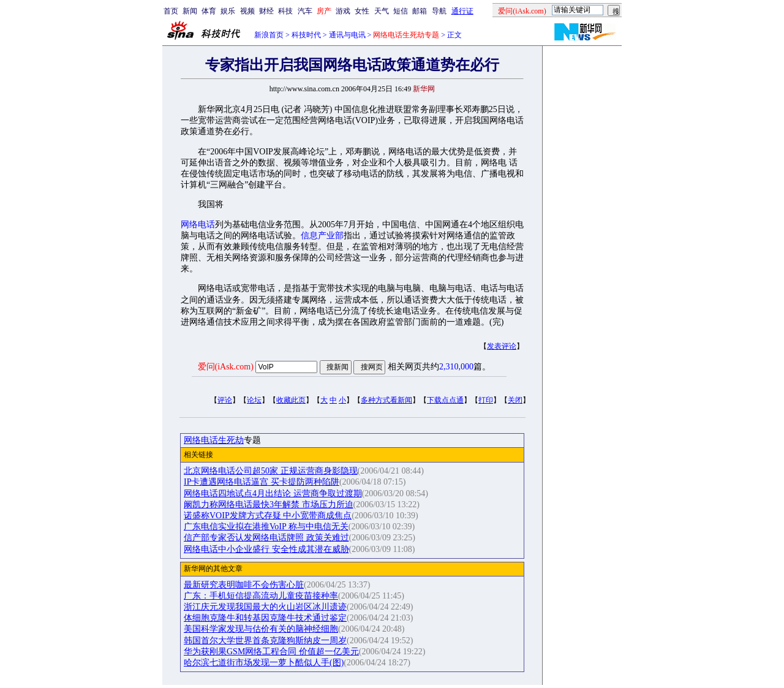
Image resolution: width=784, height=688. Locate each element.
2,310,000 (456, 367)
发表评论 (502, 346)
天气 (382, 11)
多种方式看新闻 (386, 400)
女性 (362, 11)
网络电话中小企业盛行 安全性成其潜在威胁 (266, 549)
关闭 (515, 400)
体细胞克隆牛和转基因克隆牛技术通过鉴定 (265, 618)
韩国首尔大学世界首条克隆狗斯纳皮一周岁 (265, 641)
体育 (209, 11)
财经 (266, 11)
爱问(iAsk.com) (226, 367)
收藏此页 (291, 400)
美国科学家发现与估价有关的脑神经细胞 (261, 629)
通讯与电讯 (347, 35)
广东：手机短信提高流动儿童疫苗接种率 (261, 596)
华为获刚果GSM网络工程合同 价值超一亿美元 (271, 652)
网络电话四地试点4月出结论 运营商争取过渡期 (273, 493)
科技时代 (306, 35)
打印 (486, 400)
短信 (401, 11)
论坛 (254, 400)
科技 (285, 11)
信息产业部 (322, 236)
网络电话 (198, 225)
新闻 (190, 11)
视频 (247, 11)
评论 (225, 400)
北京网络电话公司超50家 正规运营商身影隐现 (271, 471)
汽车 (305, 11)
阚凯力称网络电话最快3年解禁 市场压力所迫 (269, 505)
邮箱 (420, 11)
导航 (439, 11)
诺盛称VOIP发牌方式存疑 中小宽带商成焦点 (268, 516)
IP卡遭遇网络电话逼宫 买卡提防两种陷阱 (262, 482)
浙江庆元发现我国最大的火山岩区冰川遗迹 (265, 607)
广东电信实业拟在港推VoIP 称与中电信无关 (266, 527)
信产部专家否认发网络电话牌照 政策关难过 (266, 538)
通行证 (462, 11)
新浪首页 (269, 35)
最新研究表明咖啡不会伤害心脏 (244, 585)
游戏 (343, 11)
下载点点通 (445, 400)
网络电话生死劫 (214, 440)
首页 (171, 11)
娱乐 (228, 11)
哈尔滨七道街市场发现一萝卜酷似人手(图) (264, 663)
